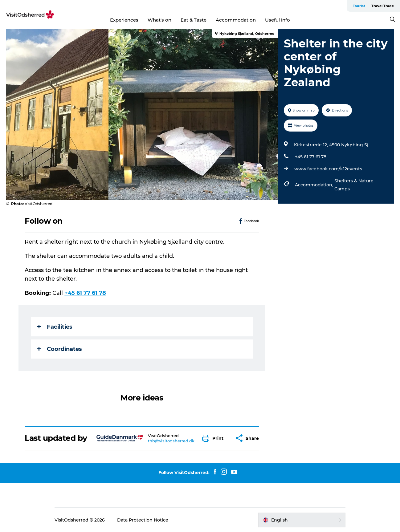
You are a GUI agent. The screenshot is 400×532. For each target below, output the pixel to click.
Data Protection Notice (143, 520)
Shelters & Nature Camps (354, 185)
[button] (214, 438)
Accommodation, (315, 185)
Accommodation (236, 20)
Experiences (124, 20)
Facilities (55, 327)
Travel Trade (383, 6)
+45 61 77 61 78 (311, 157)
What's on (159, 20)
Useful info (278, 20)
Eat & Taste (194, 20)
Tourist (359, 6)
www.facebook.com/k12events (328, 169)
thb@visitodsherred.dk (171, 441)
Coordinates (60, 349)
